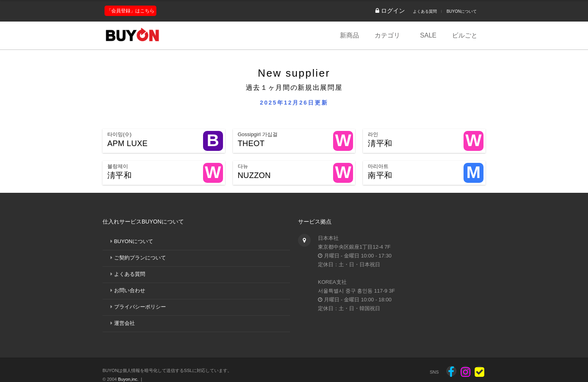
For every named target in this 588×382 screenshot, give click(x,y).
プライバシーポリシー (140, 307)
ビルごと (465, 35)
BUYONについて (462, 11)
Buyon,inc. (128, 379)
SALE (428, 35)
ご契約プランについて (140, 258)
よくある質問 (425, 11)
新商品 (349, 35)
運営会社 (124, 323)
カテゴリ (387, 35)
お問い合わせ (130, 290)
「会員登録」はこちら (130, 11)
